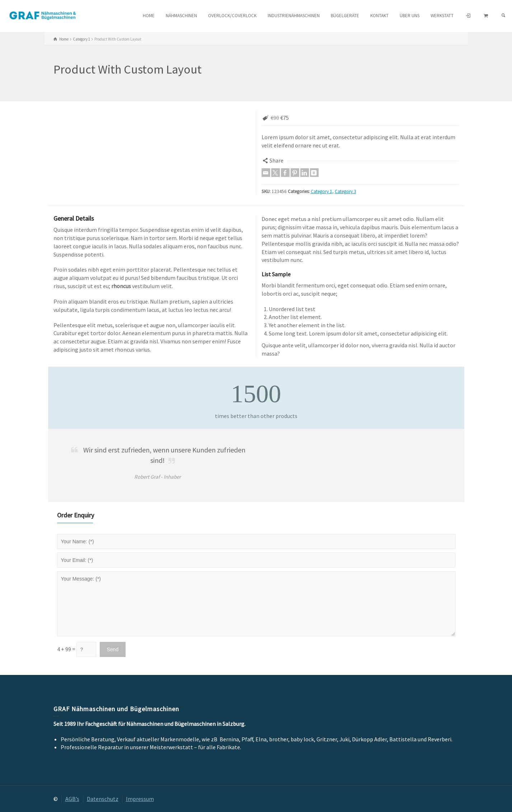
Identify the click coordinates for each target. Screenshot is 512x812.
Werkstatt (442, 16)
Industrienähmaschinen (294, 16)
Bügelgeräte (345, 16)
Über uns (410, 16)
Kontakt (379, 16)
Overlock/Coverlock (232, 16)
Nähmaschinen (181, 16)
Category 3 (346, 191)
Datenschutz (103, 799)
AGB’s (72, 799)
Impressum (140, 799)
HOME (149, 16)
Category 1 (321, 191)
